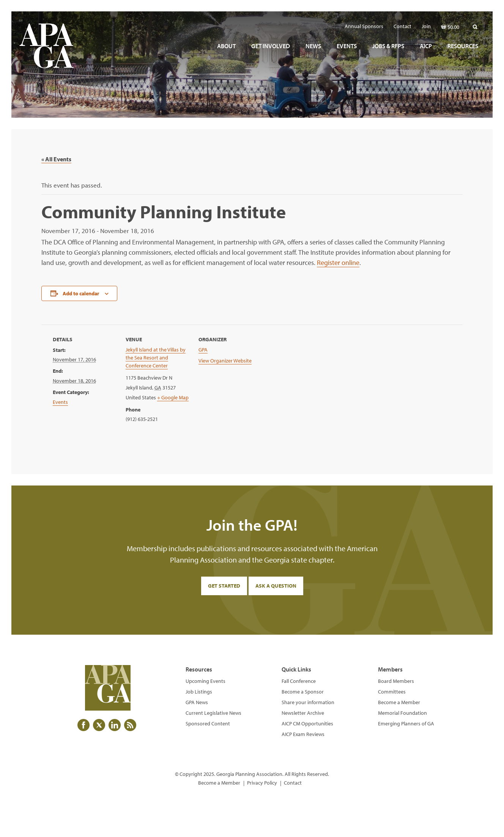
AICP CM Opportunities (307, 724)
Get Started (224, 586)
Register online (338, 262)
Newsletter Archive (303, 713)
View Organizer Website (225, 361)
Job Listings (199, 692)
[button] (475, 26)
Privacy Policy (262, 783)
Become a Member (399, 702)
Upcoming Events (206, 681)
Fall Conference (299, 681)
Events (60, 402)
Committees (392, 692)
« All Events (56, 159)
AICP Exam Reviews (303, 734)
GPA (203, 350)
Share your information (308, 702)
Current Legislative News (213, 713)
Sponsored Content (208, 724)
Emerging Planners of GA (406, 724)
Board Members (396, 681)
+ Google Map (173, 397)
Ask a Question (276, 586)
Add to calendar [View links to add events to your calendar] (81, 293)
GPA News (197, 702)
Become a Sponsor (303, 692)
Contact (293, 783)
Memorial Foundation (402, 713)
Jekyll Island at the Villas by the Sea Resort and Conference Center (156, 358)
